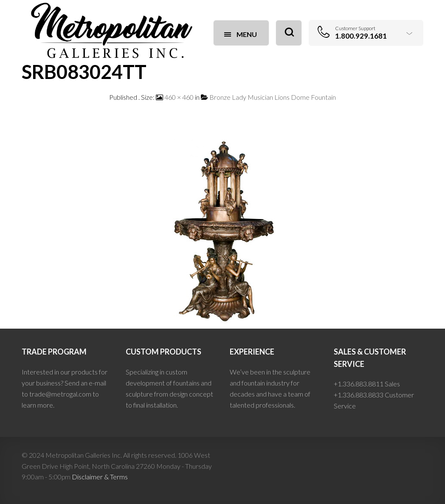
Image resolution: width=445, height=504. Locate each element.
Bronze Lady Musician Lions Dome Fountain (273, 97)
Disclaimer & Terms (100, 477)
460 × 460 (179, 97)
